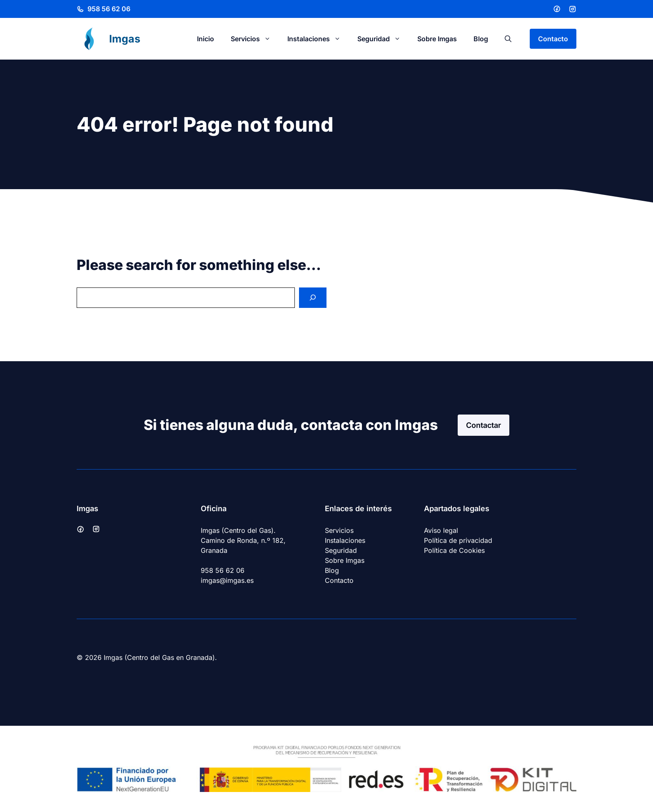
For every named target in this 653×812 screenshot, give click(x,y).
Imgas (125, 39)
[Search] (313, 298)
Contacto (553, 39)
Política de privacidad (458, 540)
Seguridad (383, 39)
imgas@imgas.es (227, 580)
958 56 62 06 (109, 9)
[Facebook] (557, 9)
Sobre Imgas (437, 39)
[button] (508, 39)
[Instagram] (573, 9)
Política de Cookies (454, 550)
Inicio (206, 39)
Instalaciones (318, 39)
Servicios (255, 39)
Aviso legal (441, 530)
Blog (481, 39)
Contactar (484, 425)
